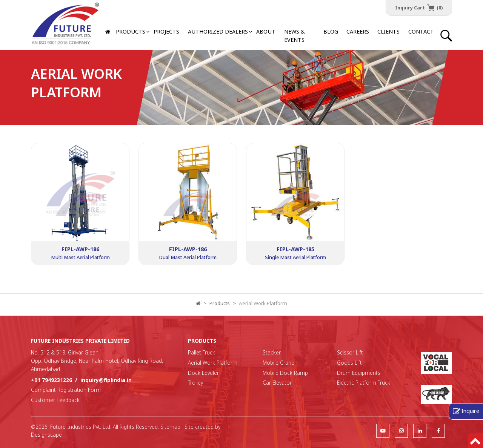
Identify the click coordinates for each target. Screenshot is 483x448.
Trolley (195, 383)
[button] (218, 32)
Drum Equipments (359, 373)
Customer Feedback (55, 400)
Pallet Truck (202, 352)
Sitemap (170, 427)
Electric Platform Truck (364, 383)
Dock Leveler (203, 373)
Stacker (272, 352)
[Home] (108, 32)
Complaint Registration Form (66, 390)
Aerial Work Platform (213, 363)
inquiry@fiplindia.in (106, 380)
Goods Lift (349, 363)
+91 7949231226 (52, 380)
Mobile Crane (278, 363)
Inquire (470, 411)
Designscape (46, 435)
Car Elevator (277, 383)
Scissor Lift (350, 352)
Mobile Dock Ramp (285, 373)
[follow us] (383, 430)
